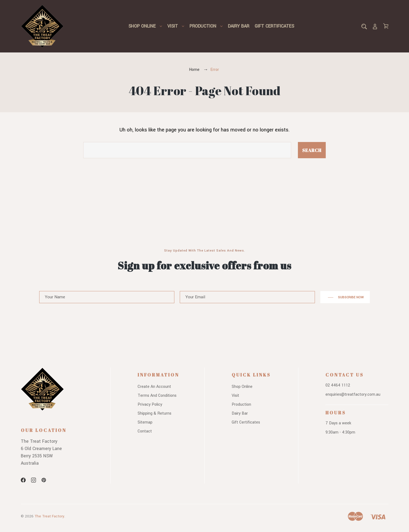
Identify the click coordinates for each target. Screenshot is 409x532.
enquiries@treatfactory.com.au (353, 394)
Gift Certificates (274, 26)
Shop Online (145, 26)
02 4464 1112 (338, 385)
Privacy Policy (150, 404)
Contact (145, 431)
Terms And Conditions (157, 396)
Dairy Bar (239, 26)
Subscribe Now (345, 298)
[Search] (364, 26)
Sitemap (145, 422)
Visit (176, 26)
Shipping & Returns (154, 413)
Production (206, 26)
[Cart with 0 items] (386, 26)
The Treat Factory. (50, 516)
